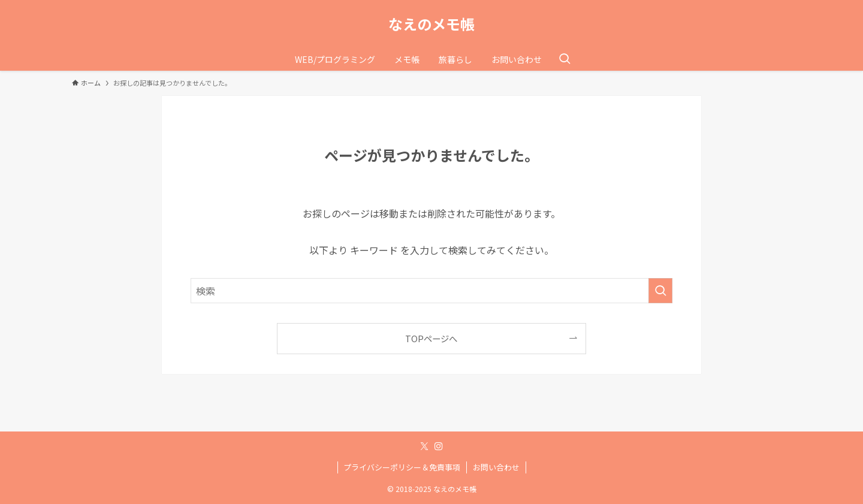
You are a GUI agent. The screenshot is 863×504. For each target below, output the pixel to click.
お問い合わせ (496, 467)
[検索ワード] (431, 291)
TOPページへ (431, 338)
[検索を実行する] (660, 291)
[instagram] (439, 446)
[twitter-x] (424, 446)
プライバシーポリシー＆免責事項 (402, 467)
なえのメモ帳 (431, 24)
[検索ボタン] (565, 59)
